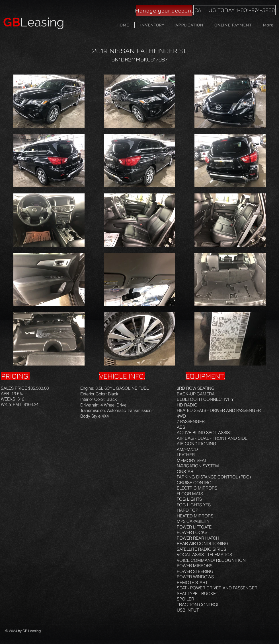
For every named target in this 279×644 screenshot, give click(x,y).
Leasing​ (34, 22)
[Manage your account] (164, 11)
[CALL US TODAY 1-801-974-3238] (234, 10)
